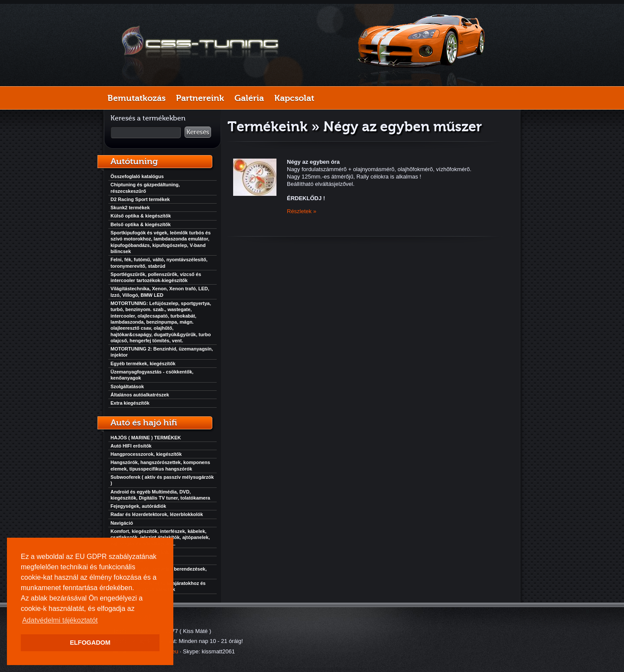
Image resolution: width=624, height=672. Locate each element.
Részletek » (302, 211)
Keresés (198, 132)
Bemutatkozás (136, 98)
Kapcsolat (294, 98)
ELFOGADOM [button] (90, 643)
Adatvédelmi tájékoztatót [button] (60, 620)
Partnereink (200, 98)
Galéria (249, 98)
